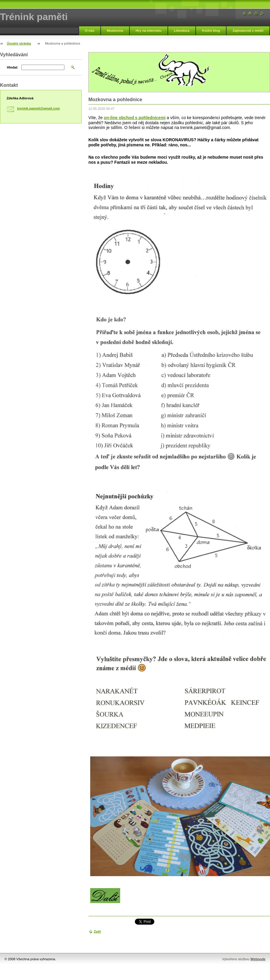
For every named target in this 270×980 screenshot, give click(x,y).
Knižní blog (211, 31)
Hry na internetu (149, 31)
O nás (90, 31)
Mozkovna (115, 31)
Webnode (258, 959)
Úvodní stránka (19, 43)
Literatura (182, 31)
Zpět (97, 932)
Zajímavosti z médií (248, 31)
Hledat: (13, 67)
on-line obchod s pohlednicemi (135, 118)
